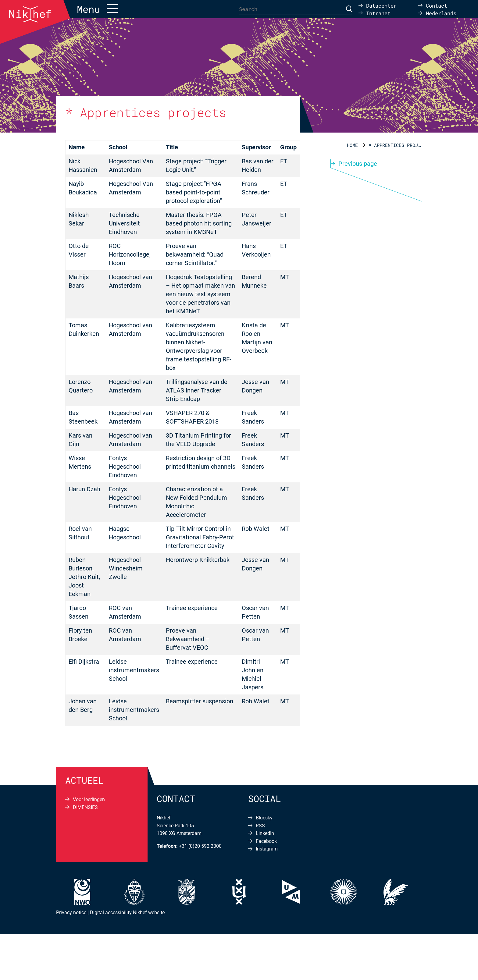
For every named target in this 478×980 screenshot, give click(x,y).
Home (352, 145)
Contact (437, 5)
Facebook (266, 841)
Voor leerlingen (89, 799)
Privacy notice (71, 913)
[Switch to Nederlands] (437, 13)
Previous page (358, 164)
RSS (260, 826)
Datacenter (381, 5)
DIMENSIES (85, 807)
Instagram (267, 849)
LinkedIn (265, 833)
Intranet (378, 13)
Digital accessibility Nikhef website (127, 913)
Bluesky (264, 818)
